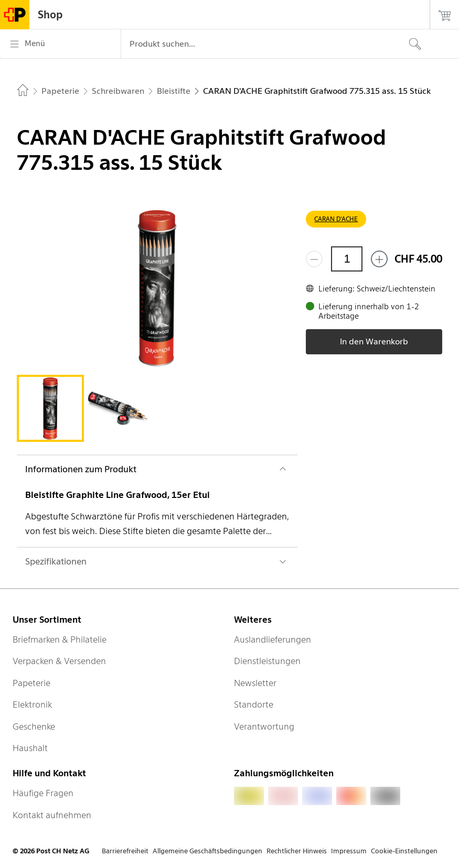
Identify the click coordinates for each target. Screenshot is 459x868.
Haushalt (30, 748)
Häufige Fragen (43, 793)
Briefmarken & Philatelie (60, 639)
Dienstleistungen (267, 661)
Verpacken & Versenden (59, 661)
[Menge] (347, 259)
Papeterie (31, 683)
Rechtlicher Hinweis (297, 851)
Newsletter (255, 683)
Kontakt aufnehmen (52, 815)
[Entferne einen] (314, 259)
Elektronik (32, 704)
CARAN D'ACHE (336, 219)
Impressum (349, 851)
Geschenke (34, 726)
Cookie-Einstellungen (404, 851)
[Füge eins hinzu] (379, 259)
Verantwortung (264, 726)
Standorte (254, 704)
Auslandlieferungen (273, 639)
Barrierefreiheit (125, 851)
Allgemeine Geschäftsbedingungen (207, 851)
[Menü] (60, 44)
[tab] (50, 408)
